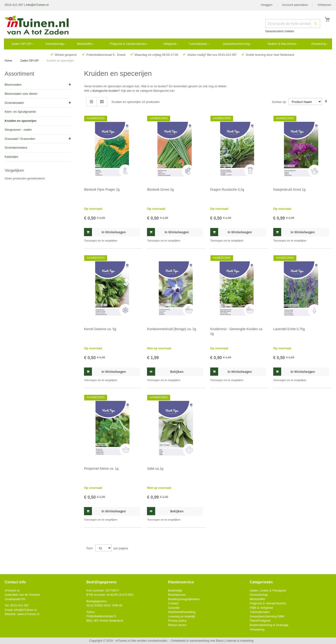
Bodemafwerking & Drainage (269, 625)
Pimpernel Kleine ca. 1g (101, 469)
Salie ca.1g (155, 469)
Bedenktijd (175, 590)
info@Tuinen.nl (25, 610)
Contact (173, 603)
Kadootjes (11, 157)
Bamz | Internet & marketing (235, 641)
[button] (136, 241)
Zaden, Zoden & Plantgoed (268, 590)
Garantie (174, 608)
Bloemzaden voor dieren (21, 94)
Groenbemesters (16, 148)
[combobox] (293, 24)
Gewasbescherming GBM (267, 616)
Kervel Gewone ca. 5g (100, 329)
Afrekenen (324, 5)
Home (9, 61)
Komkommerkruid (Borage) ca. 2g (171, 329)
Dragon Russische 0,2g (227, 189)
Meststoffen (257, 599)
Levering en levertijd (182, 616)
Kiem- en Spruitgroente (20, 112)
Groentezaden (14, 103)
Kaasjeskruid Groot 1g (289, 189)
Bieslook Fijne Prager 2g (102, 189)
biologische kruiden (105, 91)
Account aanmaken (295, 5)
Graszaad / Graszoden (20, 139)
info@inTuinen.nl (37, 5)
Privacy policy (177, 621)
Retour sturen (177, 625)
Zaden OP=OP (30, 61)
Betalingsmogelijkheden (184, 599)
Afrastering (257, 629)
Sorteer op (279, 102)
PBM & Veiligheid (261, 608)
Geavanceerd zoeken (280, 31)
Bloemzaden (13, 85)
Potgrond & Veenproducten (268, 603)
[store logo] (37, 26)
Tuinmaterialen (260, 612)
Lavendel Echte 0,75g (289, 329)
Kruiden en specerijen (21, 121)
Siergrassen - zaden (18, 130)
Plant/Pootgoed (260, 621)
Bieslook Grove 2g (160, 189)
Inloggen (267, 5)
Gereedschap (259, 595)
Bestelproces (177, 595)
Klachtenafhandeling (182, 612)
